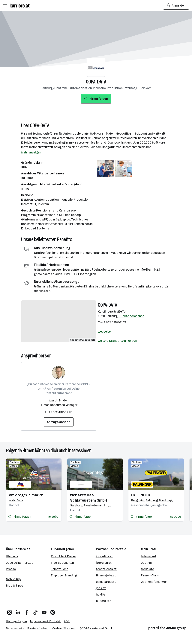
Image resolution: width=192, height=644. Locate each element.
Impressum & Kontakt (45, 621)
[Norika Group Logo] (167, 629)
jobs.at (101, 588)
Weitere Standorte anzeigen (117, 341)
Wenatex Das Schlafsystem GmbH (89, 498)
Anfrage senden (59, 422)
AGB (67, 621)
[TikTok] (35, 611)
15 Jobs (53, 517)
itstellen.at (104, 563)
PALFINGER (141, 495)
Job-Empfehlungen (154, 582)
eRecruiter (103, 601)
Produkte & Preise (63, 556)
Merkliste (147, 569)
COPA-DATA (96, 82)
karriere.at (97, 628)
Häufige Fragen (16, 621)
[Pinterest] (53, 611)
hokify (100, 594)
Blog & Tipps (15, 586)
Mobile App (13, 579)
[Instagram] (10, 611)
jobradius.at (104, 556)
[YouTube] (44, 611)
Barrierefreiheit (38, 628)
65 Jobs (175, 517)
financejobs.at (106, 575)
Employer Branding (64, 575)
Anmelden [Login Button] (176, 6)
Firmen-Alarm (150, 575)
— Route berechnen (131, 316)
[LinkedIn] (18, 611)
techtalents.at (106, 569)
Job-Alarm (148, 563)
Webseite (104, 332)
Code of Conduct (64, 628)
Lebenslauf (149, 556)
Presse (11, 569)
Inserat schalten (62, 563)
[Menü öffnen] (5, 6)
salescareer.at (106, 582)
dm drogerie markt (26, 495)
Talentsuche (60, 569)
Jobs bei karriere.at (19, 563)
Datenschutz (15, 628)
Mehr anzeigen (31, 152)
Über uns (12, 556)
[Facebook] (27, 611)
